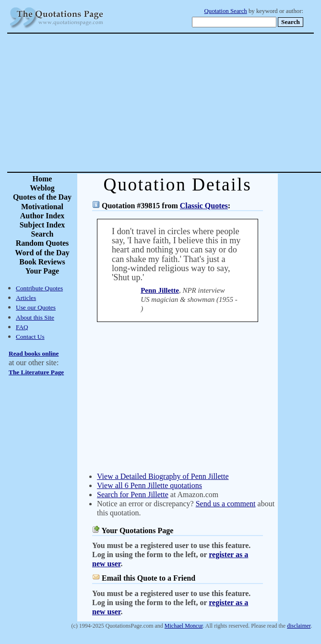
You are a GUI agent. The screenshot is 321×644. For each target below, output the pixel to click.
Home (42, 179)
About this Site (35, 317)
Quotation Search (226, 11)
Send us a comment (226, 504)
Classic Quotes (204, 206)
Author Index (42, 216)
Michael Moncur (184, 626)
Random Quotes (42, 243)
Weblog (42, 188)
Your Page (42, 271)
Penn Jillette (160, 290)
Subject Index (42, 225)
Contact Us (30, 337)
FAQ (22, 327)
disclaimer (299, 626)
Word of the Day (42, 253)
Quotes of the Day (42, 197)
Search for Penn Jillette (133, 495)
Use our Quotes (36, 307)
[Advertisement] (194, 103)
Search (42, 234)
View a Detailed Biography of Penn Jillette (163, 476)
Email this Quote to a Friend (149, 578)
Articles (26, 298)
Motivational (42, 207)
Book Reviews (42, 262)
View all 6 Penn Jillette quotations (149, 485)
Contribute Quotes (39, 288)
